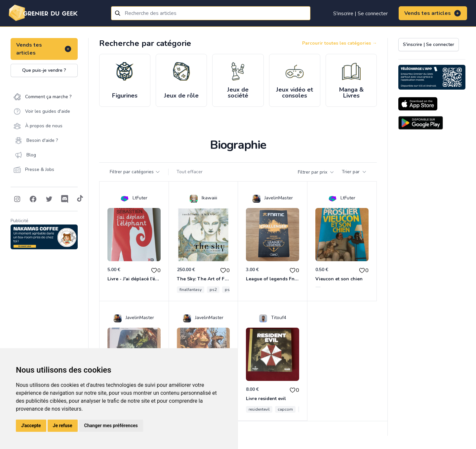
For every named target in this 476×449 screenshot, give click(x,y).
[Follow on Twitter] (49, 199)
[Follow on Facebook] (33, 199)
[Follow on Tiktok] (80, 199)
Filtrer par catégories (135, 172)
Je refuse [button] (63, 426)
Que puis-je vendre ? (44, 70)
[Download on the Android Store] (421, 123)
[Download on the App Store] (418, 104)
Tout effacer (190, 172)
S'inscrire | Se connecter (360, 14)
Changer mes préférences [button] (111, 426)
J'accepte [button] (31, 426)
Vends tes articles (433, 13)
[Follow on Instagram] (17, 199)
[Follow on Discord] (65, 199)
